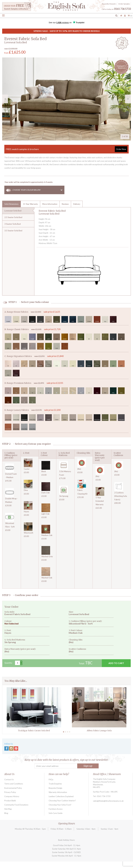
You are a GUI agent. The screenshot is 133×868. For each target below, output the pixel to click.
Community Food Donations (16, 805)
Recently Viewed (109, 4)
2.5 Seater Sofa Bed (13, 217)
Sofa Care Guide (56, 813)
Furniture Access (56, 809)
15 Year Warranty (30, 204)
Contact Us (9, 779)
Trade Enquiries (55, 784)
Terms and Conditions (14, 784)
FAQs (51, 779)
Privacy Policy (10, 792)
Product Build (10, 801)
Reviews (65, 204)
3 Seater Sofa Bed (13, 224)
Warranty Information (58, 792)
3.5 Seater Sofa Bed (13, 230)
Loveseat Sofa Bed (13, 211)
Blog (6, 813)
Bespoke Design (55, 788)
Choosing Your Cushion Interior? (62, 801)
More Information (50, 204)
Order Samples (124, 4)
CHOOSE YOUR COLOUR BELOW (38, 190)
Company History (12, 796)
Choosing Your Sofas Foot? (60, 805)
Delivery (77, 204)
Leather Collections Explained (61, 796)
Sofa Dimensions (11, 204)
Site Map (8, 809)
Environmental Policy (13, 788)
